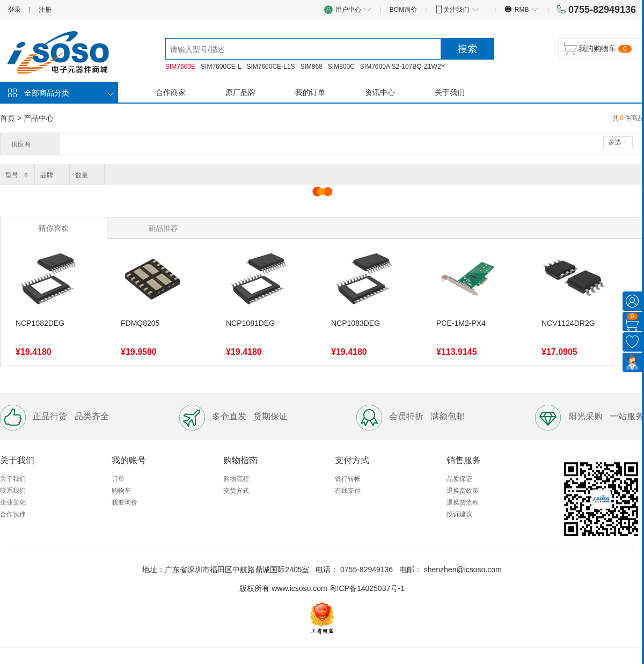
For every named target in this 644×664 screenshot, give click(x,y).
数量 (82, 175)
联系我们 (13, 491)
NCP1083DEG (356, 323)
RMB (521, 9)
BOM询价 (403, 10)
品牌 (47, 175)
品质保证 (459, 479)
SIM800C (341, 67)
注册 (45, 10)
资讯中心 (380, 92)
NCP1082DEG (40, 323)
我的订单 (310, 92)
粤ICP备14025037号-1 (367, 588)
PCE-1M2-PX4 (461, 323)
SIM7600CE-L (221, 67)
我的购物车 (597, 48)
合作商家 (171, 92)
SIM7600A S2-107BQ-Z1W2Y (403, 67)
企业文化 (13, 502)
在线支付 (348, 491)
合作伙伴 (13, 514)
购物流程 (236, 479)
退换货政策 (463, 491)
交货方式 (236, 491)
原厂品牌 (240, 92)
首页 (8, 118)
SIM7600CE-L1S (270, 67)
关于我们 (450, 92)
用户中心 (348, 9)
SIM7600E (180, 67)
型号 (12, 175)
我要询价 (125, 502)
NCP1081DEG (250, 323)
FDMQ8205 (140, 323)
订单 (118, 479)
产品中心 (39, 118)
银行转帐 (348, 479)
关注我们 (457, 9)
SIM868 (311, 67)
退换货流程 (463, 502)
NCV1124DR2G (568, 323)
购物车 (121, 491)
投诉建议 (459, 514)
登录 (14, 10)
